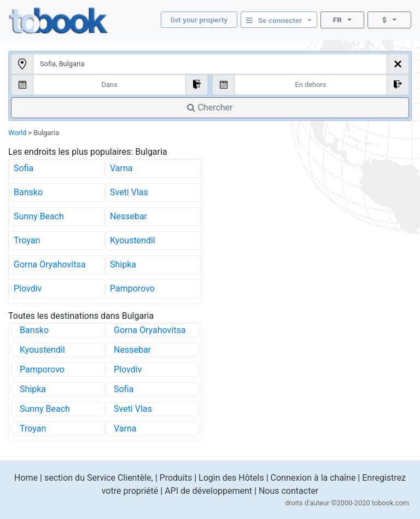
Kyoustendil (133, 240)
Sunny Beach (39, 216)
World (17, 133)
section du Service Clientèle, (99, 478)
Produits (176, 478)
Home (26, 478)
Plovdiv (28, 288)
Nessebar (129, 216)
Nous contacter (288, 491)
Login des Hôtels (231, 478)
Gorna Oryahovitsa (49, 264)
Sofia (24, 168)
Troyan (27, 240)
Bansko (28, 192)
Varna (121, 168)
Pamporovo (132, 288)
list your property (199, 20)
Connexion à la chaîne (313, 478)
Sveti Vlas (129, 192)
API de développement (208, 491)
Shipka (123, 264)
